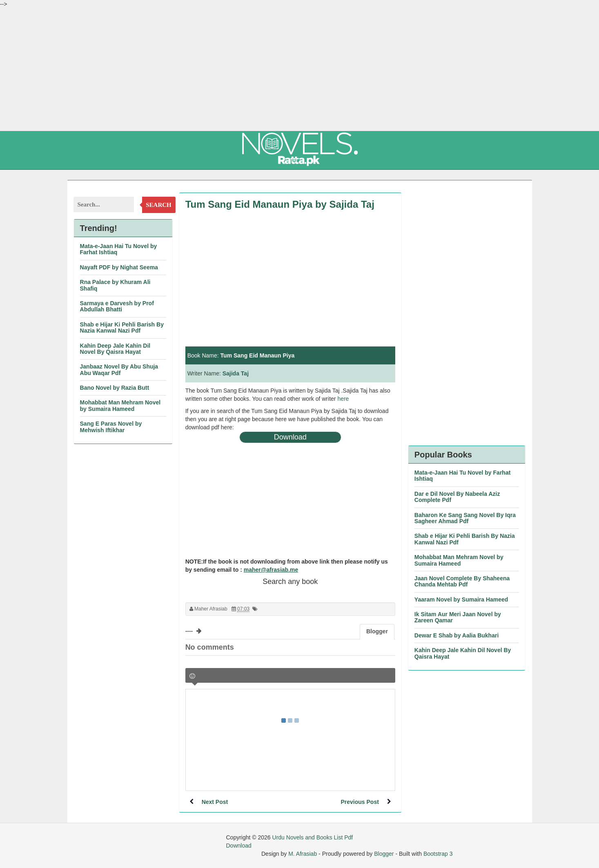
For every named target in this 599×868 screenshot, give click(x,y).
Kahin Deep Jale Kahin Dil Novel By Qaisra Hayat (115, 349)
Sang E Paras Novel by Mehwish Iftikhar (111, 427)
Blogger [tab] (377, 631)
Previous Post (360, 802)
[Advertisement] (300, 69)
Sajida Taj (236, 373)
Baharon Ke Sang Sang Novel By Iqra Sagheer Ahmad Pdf (465, 518)
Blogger (384, 854)
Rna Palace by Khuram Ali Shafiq (115, 285)
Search (159, 205)
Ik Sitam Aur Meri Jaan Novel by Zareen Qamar (458, 617)
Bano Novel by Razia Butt (115, 388)
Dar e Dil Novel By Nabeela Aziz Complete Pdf (457, 497)
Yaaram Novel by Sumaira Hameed (461, 599)
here (343, 399)
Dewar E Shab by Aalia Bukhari (456, 635)
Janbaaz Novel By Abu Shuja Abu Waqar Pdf (119, 370)
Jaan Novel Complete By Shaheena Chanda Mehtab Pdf (462, 581)
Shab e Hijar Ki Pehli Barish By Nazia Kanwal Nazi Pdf (122, 327)
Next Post (215, 802)
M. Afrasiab (303, 854)
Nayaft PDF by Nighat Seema (119, 267)
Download (290, 437)
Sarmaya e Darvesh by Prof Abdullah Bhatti (117, 306)
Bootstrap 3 (438, 854)
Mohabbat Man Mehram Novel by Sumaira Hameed (120, 405)
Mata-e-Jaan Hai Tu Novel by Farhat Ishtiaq (119, 249)
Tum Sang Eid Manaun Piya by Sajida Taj (280, 204)
